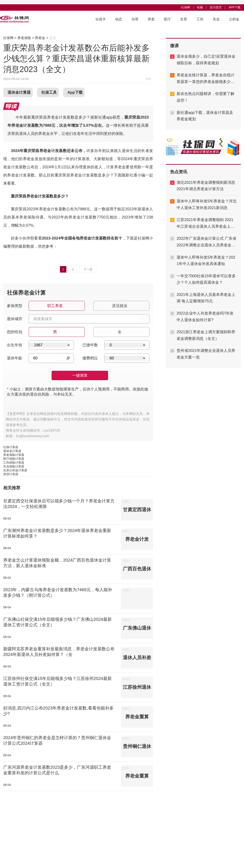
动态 (119, 19)
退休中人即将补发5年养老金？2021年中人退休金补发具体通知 (206, 261)
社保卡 (101, 19)
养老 (151, 19)
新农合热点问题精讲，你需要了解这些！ (205, 97)
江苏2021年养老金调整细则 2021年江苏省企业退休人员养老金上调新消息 (205, 224)
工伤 (200, 19)
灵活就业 (119, 304)
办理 (135, 19)
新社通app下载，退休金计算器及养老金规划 (205, 116)
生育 (184, 19)
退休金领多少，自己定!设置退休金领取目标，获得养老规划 (206, 60)
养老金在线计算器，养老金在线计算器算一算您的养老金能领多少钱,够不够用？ (206, 79)
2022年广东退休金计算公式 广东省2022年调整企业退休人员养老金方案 (206, 242)
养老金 (40, 38)
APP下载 (235, 7)
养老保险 (24, 38)
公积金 (234, 19)
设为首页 (216, 7)
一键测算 (80, 375)
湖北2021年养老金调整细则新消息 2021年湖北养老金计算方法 (206, 186)
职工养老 (55, 304)
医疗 (167, 19)
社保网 (186, 7)
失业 (216, 19)
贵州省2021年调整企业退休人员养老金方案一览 (206, 354)
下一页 (88, 269)
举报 (148, 79)
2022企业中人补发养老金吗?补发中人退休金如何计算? (205, 317)
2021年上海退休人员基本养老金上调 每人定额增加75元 (206, 298)
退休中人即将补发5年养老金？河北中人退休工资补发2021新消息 (207, 204)
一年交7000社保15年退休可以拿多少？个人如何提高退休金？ (206, 279)
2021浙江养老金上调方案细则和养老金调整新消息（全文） (206, 335)
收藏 (200, 7)
